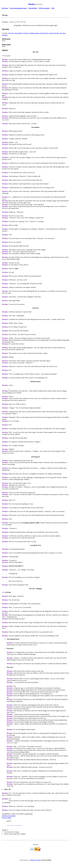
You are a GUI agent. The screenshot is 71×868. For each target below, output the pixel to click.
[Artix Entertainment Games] (18, 8)
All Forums (5, 8)
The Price (26, 33)
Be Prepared (44, 33)
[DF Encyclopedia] (44, 8)
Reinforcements (35, 33)
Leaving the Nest (54, 33)
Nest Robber (18, 33)
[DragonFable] (33, 8)
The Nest (11, 33)
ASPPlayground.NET (35, 860)
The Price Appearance (9, 816)
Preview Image (7, 818)
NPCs (53, 8)
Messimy (32, 4)
